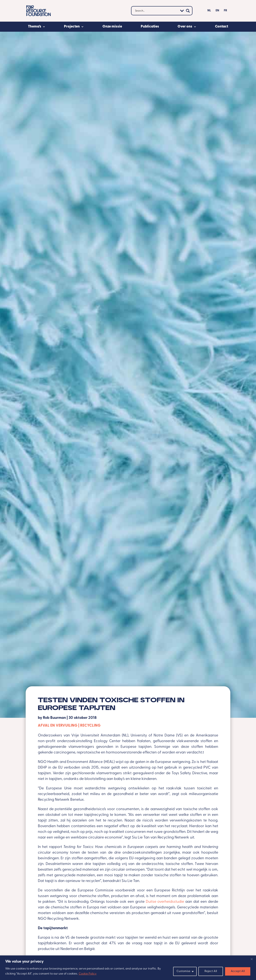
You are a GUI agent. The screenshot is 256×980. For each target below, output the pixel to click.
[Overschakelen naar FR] (225, 12)
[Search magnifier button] (188, 11)
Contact (222, 27)
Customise (183, 971)
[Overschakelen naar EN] (217, 12)
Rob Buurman (54, 718)
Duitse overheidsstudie (165, 902)
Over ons (185, 27)
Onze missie (112, 27)
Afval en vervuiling (58, 726)
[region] (128, 968)
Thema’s (35, 27)
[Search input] (156, 11)
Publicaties (150, 27)
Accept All (238, 971)
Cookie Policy (88, 974)
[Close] (252, 959)
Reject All (211, 971)
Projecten (72, 27)
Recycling (90, 726)
